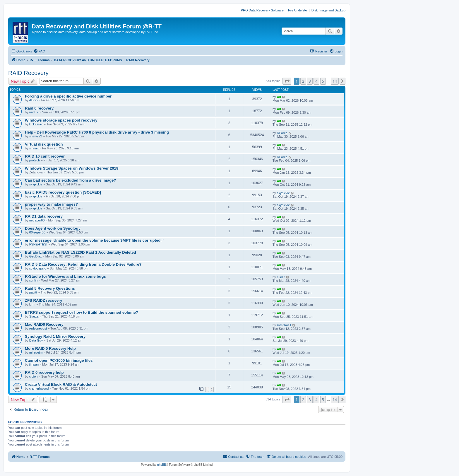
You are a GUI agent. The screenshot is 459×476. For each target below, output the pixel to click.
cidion (34, 376)
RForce (282, 133)
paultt (33, 292)
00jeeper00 (37, 232)
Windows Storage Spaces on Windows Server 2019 (72, 168)
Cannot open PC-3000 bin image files (59, 360)
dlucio (34, 100)
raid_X (34, 112)
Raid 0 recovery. (40, 108)
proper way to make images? (51, 204)
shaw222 (36, 136)
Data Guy (36, 340)
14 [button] (335, 81)
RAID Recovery (28, 73)
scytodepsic (38, 268)
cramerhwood (39, 388)
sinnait (34, 148)
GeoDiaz (36, 256)
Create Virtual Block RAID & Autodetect (61, 384)
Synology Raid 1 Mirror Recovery (55, 336)
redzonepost (38, 328)
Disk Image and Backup (328, 10)
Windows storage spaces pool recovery (61, 120)
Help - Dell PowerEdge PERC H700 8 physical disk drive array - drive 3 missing (97, 132)
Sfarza (34, 316)
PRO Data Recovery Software (262, 10)
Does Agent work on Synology (53, 228)
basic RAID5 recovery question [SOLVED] (63, 192)
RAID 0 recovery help (44, 372)
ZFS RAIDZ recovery (44, 300)
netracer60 (37, 220)
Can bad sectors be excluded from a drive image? (70, 180)
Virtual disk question (44, 144)
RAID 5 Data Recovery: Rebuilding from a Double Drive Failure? (83, 264)
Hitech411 (284, 325)
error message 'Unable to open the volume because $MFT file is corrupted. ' (94, 240)
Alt (279, 97)
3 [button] (310, 81)
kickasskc (36, 124)
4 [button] (316, 81)
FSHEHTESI (38, 244)
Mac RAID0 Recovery (44, 324)
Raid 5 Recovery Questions (50, 288)
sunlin (34, 280)
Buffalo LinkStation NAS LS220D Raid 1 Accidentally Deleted (81, 252)
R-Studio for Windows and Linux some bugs (65, 276)
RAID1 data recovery (44, 216)
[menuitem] (39, 51)
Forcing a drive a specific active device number (68, 96)
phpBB (162, 465)
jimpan (34, 364)
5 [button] (323, 81)
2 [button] (303, 81)
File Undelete (298, 10)
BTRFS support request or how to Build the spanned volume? (82, 312)
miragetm (36, 352)
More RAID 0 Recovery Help (50, 348)
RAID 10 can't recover (45, 156)
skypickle (36, 184)
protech (35, 160)
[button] (287, 81)
